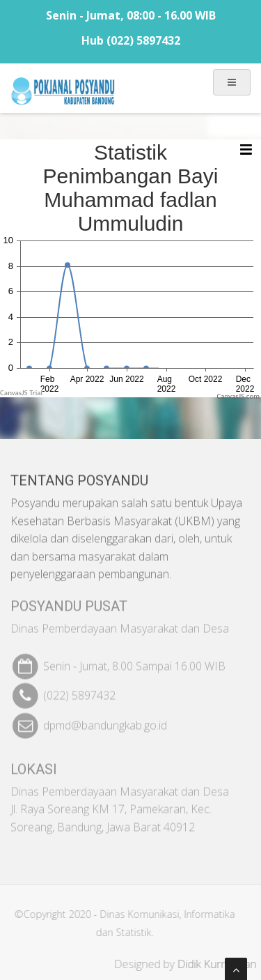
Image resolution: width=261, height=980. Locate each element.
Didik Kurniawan (221, 964)
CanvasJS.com (238, 396)
